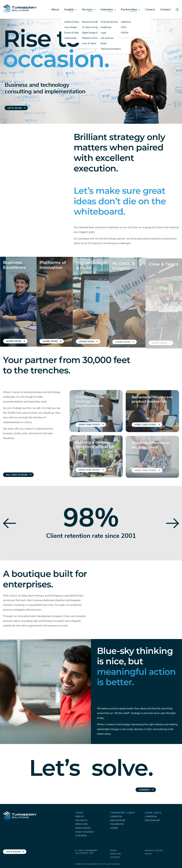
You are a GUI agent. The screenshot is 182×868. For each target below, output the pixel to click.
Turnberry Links (122, 813)
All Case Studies (17, 475)
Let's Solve (13, 852)
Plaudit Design (112, 864)
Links (79, 813)
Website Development (87, 864)
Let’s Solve (15, 108)
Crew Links (153, 813)
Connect (144, 792)
